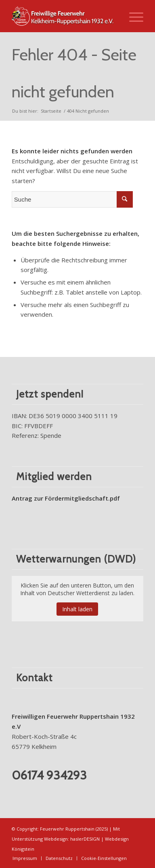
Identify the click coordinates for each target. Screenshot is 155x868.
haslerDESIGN (85, 839)
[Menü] (132, 16)
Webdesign (56, 839)
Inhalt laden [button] (77, 609)
